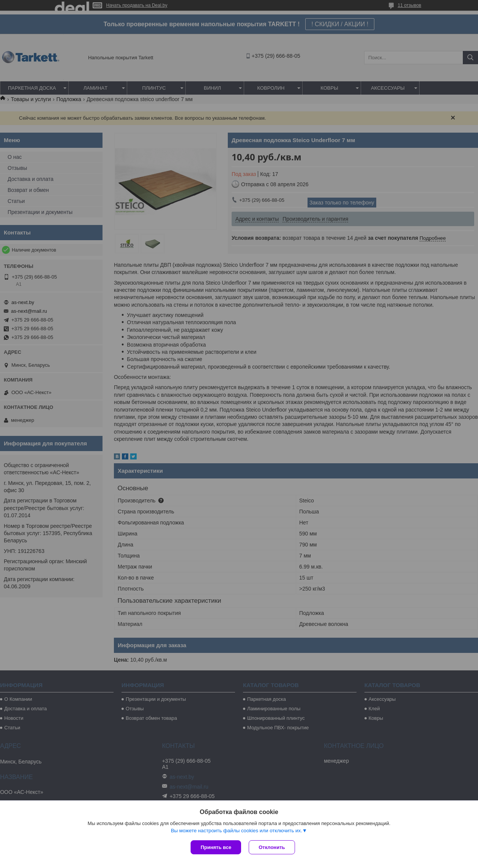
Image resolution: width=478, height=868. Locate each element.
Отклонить (272, 847)
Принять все (216, 847)
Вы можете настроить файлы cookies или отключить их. (237, 831)
